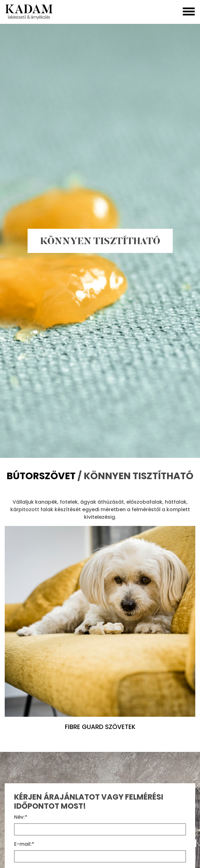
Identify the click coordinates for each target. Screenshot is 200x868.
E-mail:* (24, 844)
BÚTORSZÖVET (42, 476)
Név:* (21, 817)
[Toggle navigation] (189, 12)
